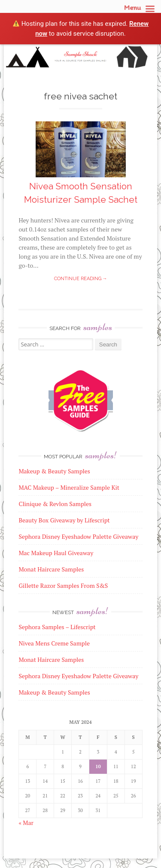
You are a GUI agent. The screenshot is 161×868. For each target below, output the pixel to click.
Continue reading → (81, 279)
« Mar (26, 823)
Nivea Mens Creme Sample (54, 643)
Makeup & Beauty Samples (54, 692)
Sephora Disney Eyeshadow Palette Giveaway (78, 676)
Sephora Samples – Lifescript (57, 627)
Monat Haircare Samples (51, 659)
